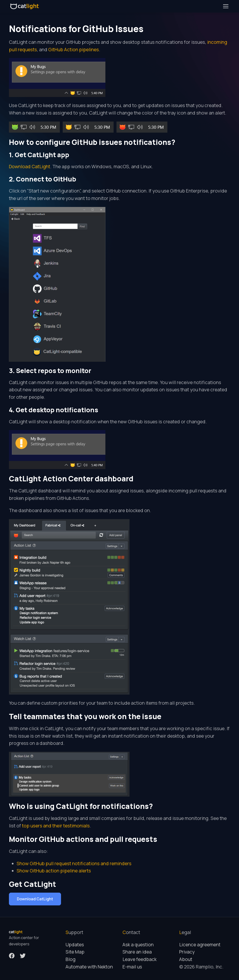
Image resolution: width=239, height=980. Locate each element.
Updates (75, 945)
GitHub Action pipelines (74, 50)
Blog (71, 959)
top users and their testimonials (56, 826)
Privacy (187, 952)
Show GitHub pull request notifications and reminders (74, 864)
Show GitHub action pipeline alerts (54, 871)
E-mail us (132, 967)
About (186, 959)
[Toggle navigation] (225, 6)
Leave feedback (140, 959)
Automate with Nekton (89, 967)
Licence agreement (200, 945)
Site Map (75, 952)
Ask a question (138, 945)
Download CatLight (30, 167)
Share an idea (137, 952)
